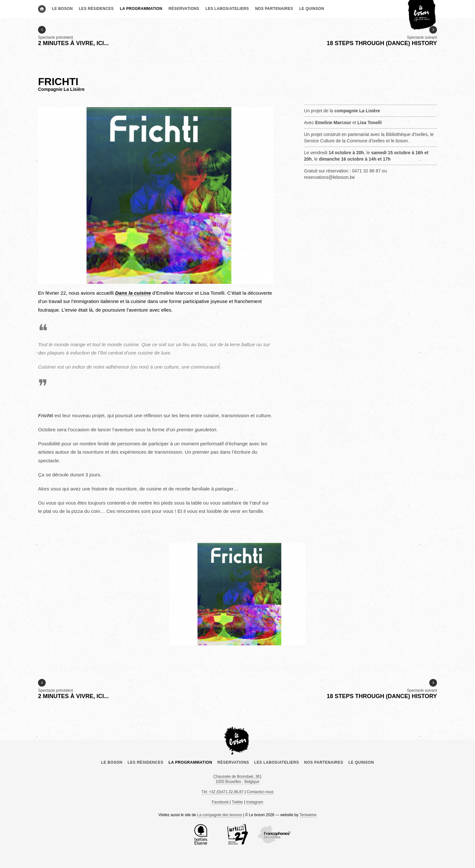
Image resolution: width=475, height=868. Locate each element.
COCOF (274, 834)
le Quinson (312, 9)
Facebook (220, 802)
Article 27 (237, 834)
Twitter (237, 802)
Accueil (42, 9)
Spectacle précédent (73, 36)
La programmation (141, 9)
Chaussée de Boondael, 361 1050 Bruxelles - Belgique (237, 779)
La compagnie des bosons (220, 815)
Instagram (255, 802)
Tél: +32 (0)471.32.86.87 (222, 792)
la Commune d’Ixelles (201, 834)
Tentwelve (308, 815)
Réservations (184, 9)
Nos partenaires (274, 9)
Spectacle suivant (382, 36)
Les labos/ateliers (227, 9)
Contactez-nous (260, 792)
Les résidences (96, 9)
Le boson (62, 9)
